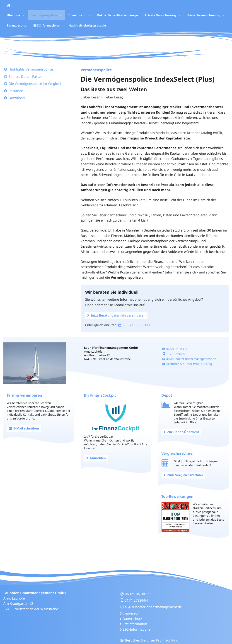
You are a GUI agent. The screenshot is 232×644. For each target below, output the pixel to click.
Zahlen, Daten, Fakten (26, 76)
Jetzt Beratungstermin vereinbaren (116, 315)
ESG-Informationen (47, 25)
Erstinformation (135, 624)
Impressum (132, 613)
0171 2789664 (174, 354)
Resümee (16, 91)
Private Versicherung (160, 15)
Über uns (13, 15)
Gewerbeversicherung (204, 15)
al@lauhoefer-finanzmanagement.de (189, 359)
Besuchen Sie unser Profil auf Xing (187, 364)
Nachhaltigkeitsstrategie (87, 25)
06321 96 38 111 (134, 325)
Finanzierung (17, 25)
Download (17, 98)
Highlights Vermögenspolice (31, 69)
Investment (77, 15)
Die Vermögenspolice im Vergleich (35, 83)
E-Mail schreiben (24, 428)
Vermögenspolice (44, 15)
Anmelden (96, 458)
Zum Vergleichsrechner (183, 475)
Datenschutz (132, 619)
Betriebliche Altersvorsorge (118, 15)
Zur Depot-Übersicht (181, 432)
